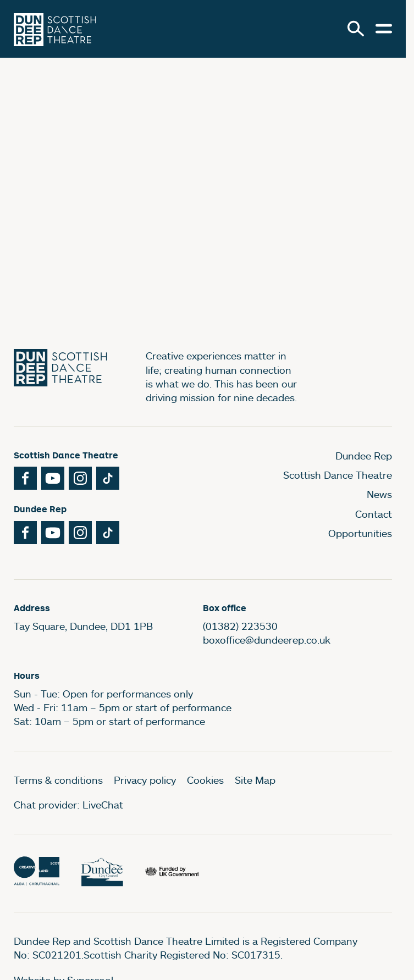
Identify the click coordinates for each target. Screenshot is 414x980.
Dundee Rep (364, 456)
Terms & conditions (58, 780)
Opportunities (360, 533)
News (379, 494)
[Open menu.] (384, 29)
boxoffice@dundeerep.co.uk (267, 640)
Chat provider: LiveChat (68, 805)
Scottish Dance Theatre (338, 475)
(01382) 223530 (240, 626)
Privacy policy (145, 780)
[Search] (356, 29)
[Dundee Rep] (55, 29)
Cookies (205, 780)
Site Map (255, 780)
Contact (374, 514)
